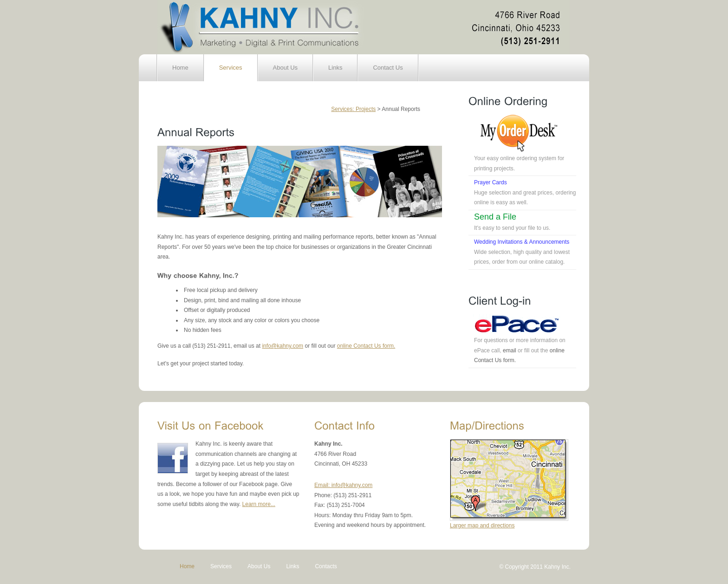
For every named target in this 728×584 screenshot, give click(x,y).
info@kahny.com (283, 346)
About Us (285, 68)
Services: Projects (353, 109)
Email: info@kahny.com (343, 485)
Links (335, 68)
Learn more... (259, 504)
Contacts (326, 566)
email (510, 350)
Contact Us (388, 68)
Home (180, 68)
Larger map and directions (482, 526)
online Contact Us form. (366, 346)
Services (231, 68)
